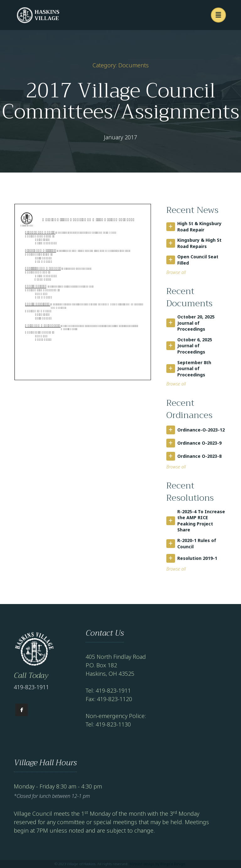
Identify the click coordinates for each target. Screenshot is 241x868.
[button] (218, 15)
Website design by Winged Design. (158, 864)
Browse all (176, 272)
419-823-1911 (31, 687)
